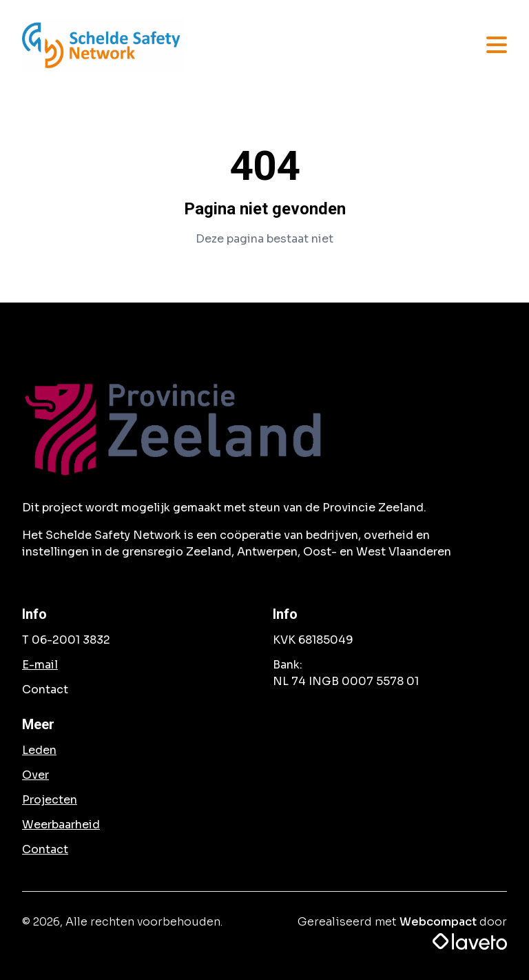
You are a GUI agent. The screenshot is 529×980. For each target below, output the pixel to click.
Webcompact (438, 922)
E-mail (40, 665)
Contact (45, 849)
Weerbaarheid (61, 825)
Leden (39, 750)
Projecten (50, 800)
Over (35, 775)
